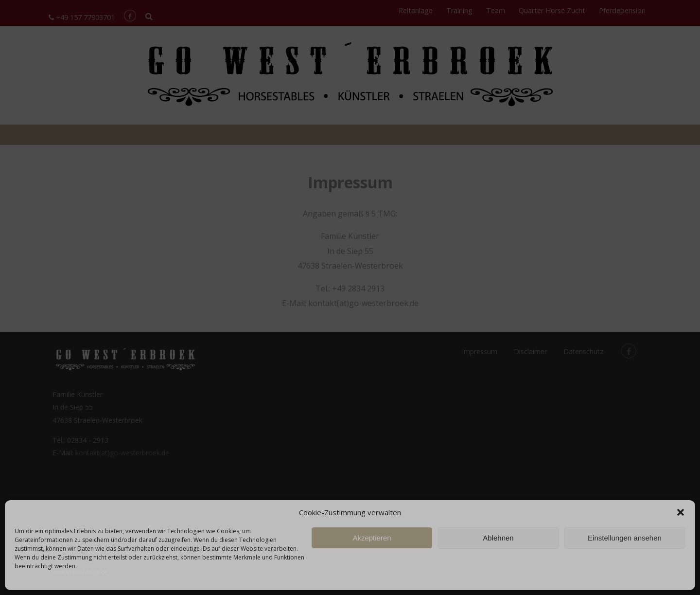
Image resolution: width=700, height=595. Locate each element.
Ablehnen (498, 538)
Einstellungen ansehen (625, 538)
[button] (681, 512)
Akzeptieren (372, 538)
